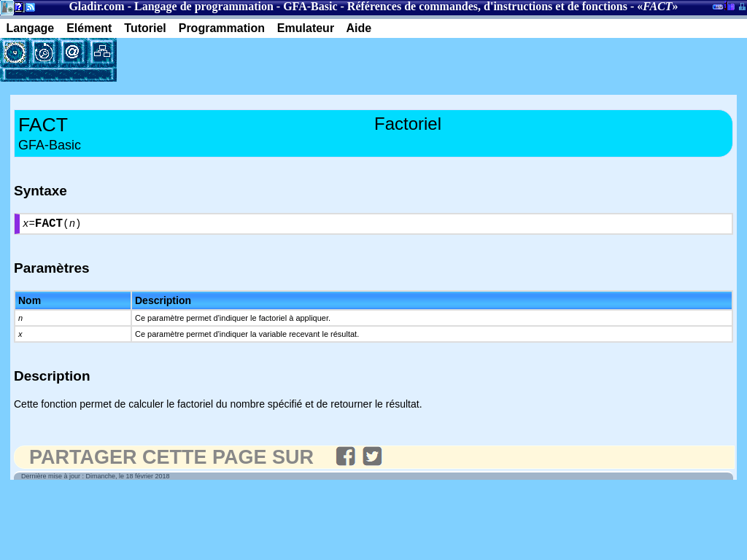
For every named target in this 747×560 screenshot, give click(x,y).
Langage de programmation (204, 6)
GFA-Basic (310, 6)
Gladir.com (96, 6)
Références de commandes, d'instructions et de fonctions (487, 6)
